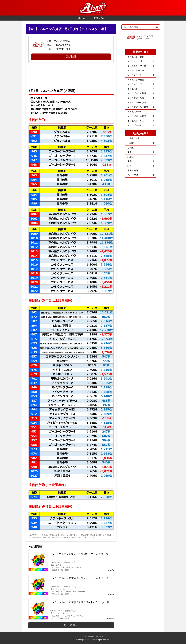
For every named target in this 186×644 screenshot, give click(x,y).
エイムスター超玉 (136, 80)
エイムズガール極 (136, 98)
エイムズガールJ (135, 112)
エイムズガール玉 (136, 121)
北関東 (131, 143)
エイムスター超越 (136, 57)
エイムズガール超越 (137, 93)
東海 (130, 161)
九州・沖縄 (133, 175)
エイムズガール (135, 125)
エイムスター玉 (135, 84)
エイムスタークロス (137, 70)
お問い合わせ (101, 18)
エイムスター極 (135, 61)
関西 (130, 166)
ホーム (82, 18)
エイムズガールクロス (138, 107)
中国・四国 (133, 170)
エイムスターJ (134, 75)
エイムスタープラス (137, 66)
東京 (130, 152)
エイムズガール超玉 (137, 116)
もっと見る (71, 625)
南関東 (131, 148)
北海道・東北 (134, 138)
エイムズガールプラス (138, 103)
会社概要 (100, 637)
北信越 (131, 157)
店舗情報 (71, 57)
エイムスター (134, 89)
